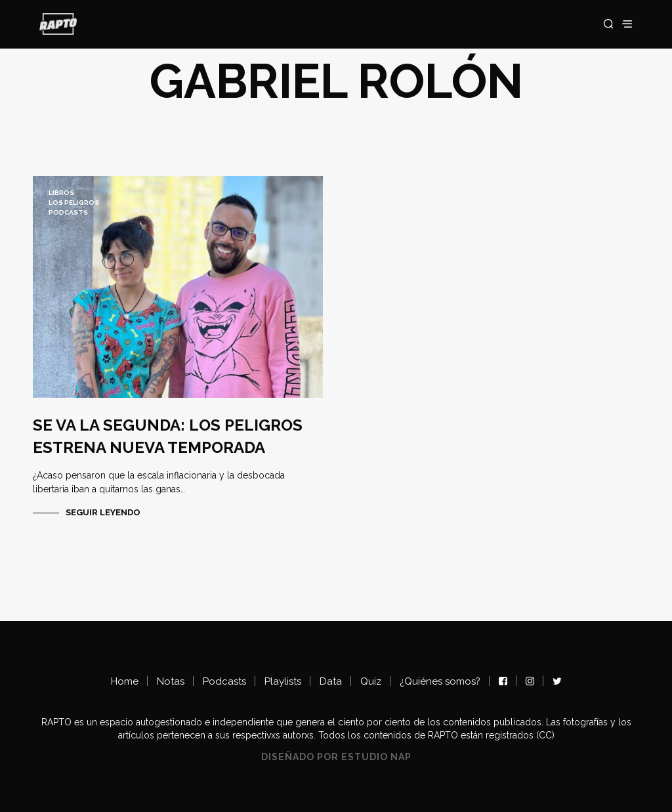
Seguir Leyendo (103, 512)
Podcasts (68, 212)
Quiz (371, 681)
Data (331, 681)
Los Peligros (74, 203)
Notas (171, 681)
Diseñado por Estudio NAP (336, 757)
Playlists (283, 681)
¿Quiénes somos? (440, 681)
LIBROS (61, 193)
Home (125, 681)
